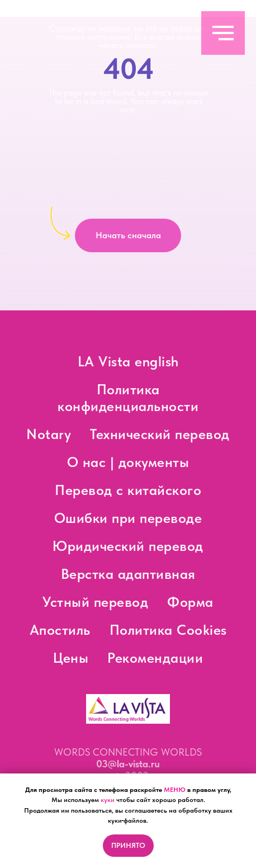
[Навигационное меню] (223, 33)
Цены (71, 658)
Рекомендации (155, 658)
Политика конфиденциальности (128, 398)
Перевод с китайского (128, 490)
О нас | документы (128, 462)
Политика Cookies (168, 630)
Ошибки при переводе (128, 518)
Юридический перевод (128, 546)
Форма (190, 602)
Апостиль (60, 630)
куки (108, 800)
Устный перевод (95, 602)
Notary (49, 434)
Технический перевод (160, 434)
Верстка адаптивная (128, 574)
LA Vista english (128, 361)
